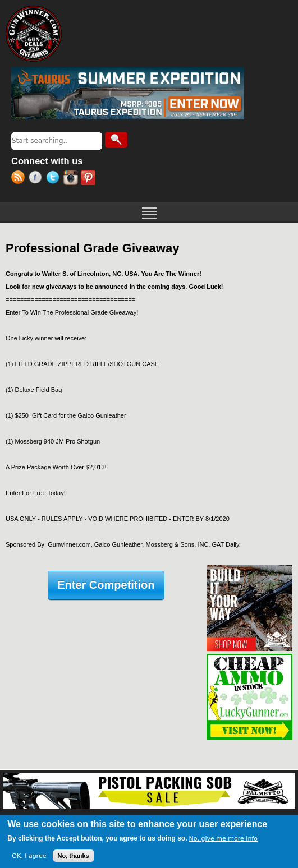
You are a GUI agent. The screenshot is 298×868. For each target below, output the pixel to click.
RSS (20, 179)
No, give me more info (223, 839)
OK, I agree (29, 856)
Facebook (37, 179)
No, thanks (74, 856)
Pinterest (90, 179)
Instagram (72, 179)
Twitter (55, 179)
